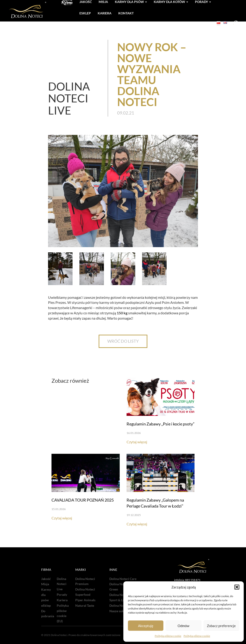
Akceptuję (146, 626)
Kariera (105, 13)
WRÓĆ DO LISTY (123, 341)
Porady (62, 595)
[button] (237, 587)
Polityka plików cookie (168, 636)
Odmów (183, 626)
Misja (45, 584)
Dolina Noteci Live (62, 584)
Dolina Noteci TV (122, 606)
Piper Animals (85, 600)
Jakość (46, 579)
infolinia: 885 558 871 (187, 580)
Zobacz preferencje (221, 626)
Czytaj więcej (137, 442)
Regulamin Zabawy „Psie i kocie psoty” (161, 424)
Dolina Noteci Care (123, 579)
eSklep (46, 606)
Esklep (85, 13)
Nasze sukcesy (120, 611)
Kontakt (126, 13)
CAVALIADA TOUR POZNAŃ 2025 (83, 500)
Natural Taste (85, 606)
